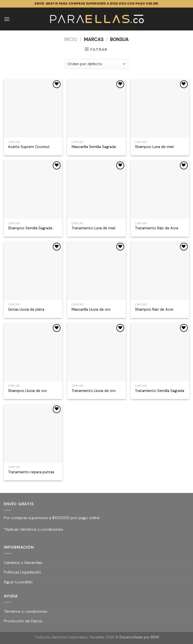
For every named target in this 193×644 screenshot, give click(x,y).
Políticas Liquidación (22, 572)
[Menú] (7, 19)
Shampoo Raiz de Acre (154, 309)
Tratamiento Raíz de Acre (157, 228)
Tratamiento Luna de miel (93, 228)
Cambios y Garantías (23, 563)
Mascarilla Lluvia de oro (91, 309)
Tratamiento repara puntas (31, 472)
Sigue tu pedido (18, 582)
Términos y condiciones (26, 611)
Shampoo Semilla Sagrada (30, 228)
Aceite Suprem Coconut (29, 147)
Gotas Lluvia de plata (26, 309)
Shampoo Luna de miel (154, 147)
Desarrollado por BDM (139, 637)
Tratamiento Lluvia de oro (94, 391)
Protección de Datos (23, 621)
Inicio (71, 40)
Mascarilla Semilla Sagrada (94, 147)
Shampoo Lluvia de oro (28, 391)
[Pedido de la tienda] (96, 64)
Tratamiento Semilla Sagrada (160, 391)
